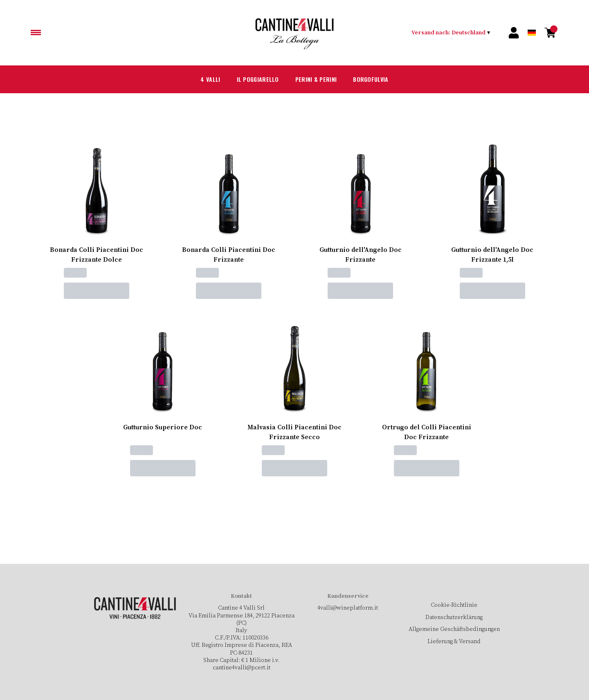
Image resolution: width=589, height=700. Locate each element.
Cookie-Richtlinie (454, 605)
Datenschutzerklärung (454, 617)
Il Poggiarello (252, 79)
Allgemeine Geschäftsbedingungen (454, 629)
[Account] (514, 33)
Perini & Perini (317, 79)
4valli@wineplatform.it (348, 608)
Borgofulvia (379, 79)
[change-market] (451, 33)
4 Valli (199, 79)
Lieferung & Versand (454, 642)
